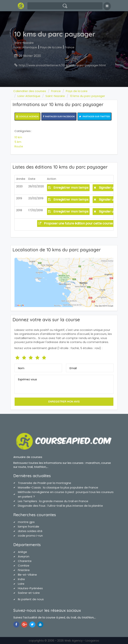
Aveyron (24, 556)
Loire (21, 584)
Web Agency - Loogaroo (82, 640)
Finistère (24, 570)
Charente (25, 561)
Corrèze (24, 565)
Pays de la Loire (51, 47)
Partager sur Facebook (59, 116)
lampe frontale (29, 526)
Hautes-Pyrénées (30, 588)
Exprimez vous (27, 379)
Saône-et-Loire (29, 593)
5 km (18, 142)
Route (19, 146)
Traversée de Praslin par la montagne (45, 483)
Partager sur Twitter (94, 116)
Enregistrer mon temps (68, 188)
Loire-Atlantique (26, 47)
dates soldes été (30, 531)
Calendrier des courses (30, 91)
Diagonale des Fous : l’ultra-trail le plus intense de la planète (60, 506)
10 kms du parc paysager (87, 96)
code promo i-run (30, 536)
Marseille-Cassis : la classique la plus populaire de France (58, 487)
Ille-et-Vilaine (27, 575)
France (70, 47)
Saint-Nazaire (24, 43)
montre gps (26, 522)
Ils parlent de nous (31, 599)
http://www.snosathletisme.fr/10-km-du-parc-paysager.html (62, 65)
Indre (21, 579)
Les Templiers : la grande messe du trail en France (53, 501)
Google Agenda (27, 116)
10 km (18, 137)
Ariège (22, 552)
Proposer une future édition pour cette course (76, 223)
